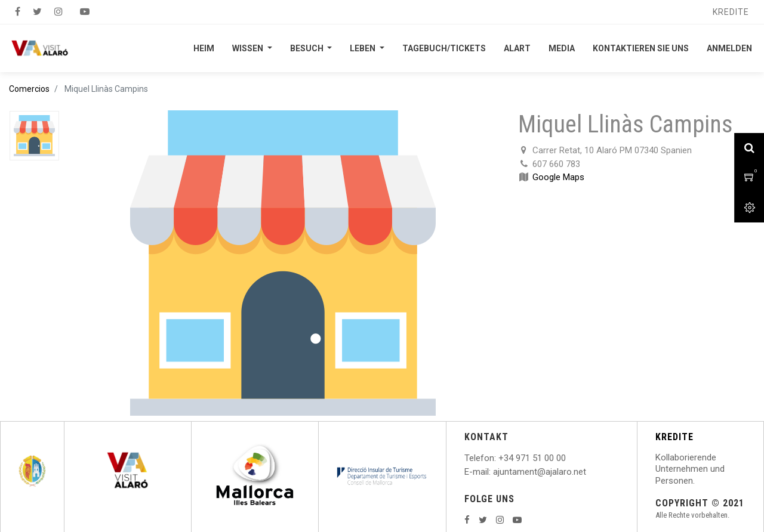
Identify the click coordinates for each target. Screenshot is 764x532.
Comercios (29, 89)
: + (499, 458)
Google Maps (558, 177)
